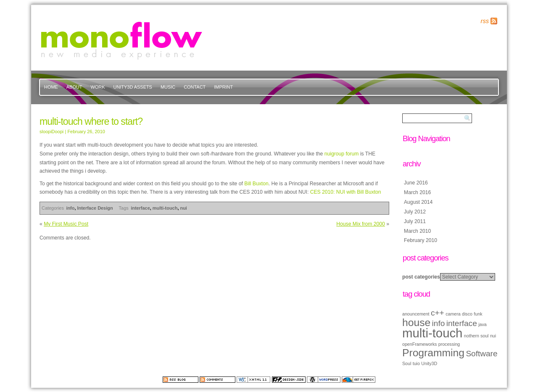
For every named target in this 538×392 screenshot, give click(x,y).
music (168, 87)
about (74, 87)
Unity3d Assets (133, 87)
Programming (433, 353)
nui (183, 208)
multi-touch (165, 208)
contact (195, 87)
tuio (416, 363)
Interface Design (95, 208)
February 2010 (421, 240)
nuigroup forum (342, 154)
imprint (223, 87)
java (483, 324)
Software (481, 354)
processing (449, 344)
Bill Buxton (256, 184)
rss (485, 21)
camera (453, 314)
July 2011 (415, 221)
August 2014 (418, 202)
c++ (438, 313)
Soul (407, 363)
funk (478, 314)
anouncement (416, 314)
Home (51, 87)
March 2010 (417, 231)
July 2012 (415, 212)
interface (140, 208)
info (70, 208)
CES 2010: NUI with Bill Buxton (346, 192)
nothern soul (476, 336)
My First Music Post (66, 224)
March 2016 (417, 192)
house (416, 322)
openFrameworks (419, 344)
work (98, 87)
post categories (421, 277)
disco (467, 314)
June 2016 (416, 183)
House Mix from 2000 (361, 224)
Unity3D (429, 363)
